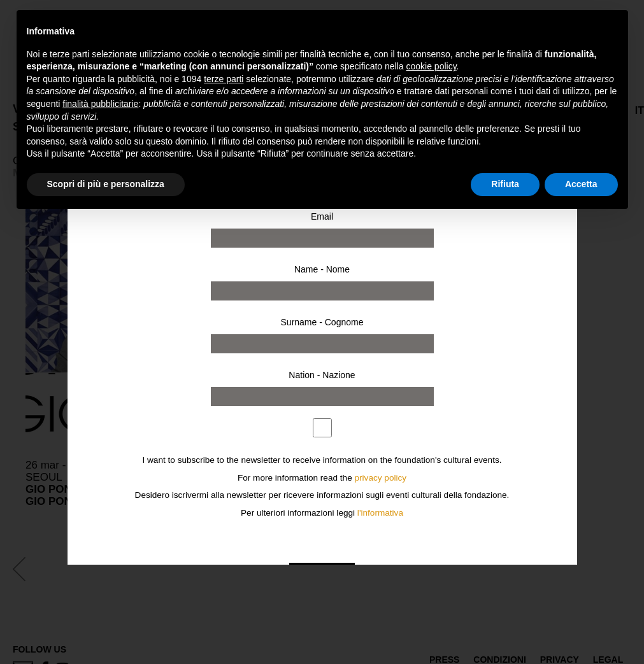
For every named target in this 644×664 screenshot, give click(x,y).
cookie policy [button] (431, 66)
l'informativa (380, 513)
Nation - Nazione (322, 375)
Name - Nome (322, 269)
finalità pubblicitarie (100, 104)
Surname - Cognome (322, 322)
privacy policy (381, 478)
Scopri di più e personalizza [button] (106, 184)
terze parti (224, 79)
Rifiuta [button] (505, 184)
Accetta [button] (581, 184)
